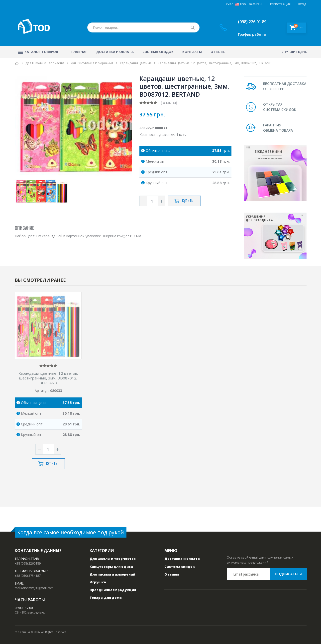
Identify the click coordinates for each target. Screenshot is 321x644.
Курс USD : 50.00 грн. (244, 4)
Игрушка (98, 582)
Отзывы (218, 52)
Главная (79, 52)
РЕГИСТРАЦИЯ (280, 4)
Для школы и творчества (45, 63)
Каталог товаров (38, 52)
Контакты (192, 52)
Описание (25, 228)
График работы (252, 34)
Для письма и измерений (112, 574)
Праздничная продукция (113, 590)
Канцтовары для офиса (111, 567)
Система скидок (158, 52)
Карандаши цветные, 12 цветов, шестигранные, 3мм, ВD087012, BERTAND (48, 378)
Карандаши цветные (136, 63)
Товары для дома (106, 598)
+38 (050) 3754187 (28, 576)
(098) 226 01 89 (249, 22)
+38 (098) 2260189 (28, 563)
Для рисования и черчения (92, 63)
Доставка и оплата (115, 52)
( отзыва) (169, 103)
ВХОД (302, 4)
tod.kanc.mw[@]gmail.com (34, 588)
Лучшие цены (295, 52)
